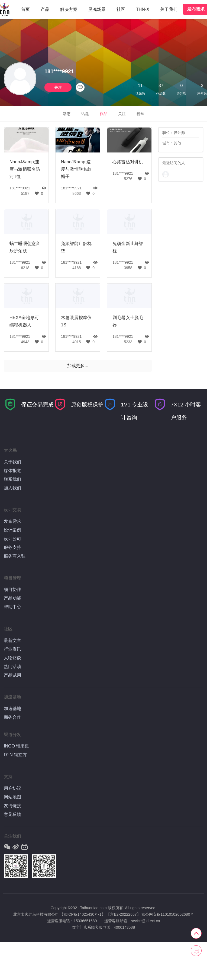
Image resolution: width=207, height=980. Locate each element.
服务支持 (12, 547)
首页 (25, 9)
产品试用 (12, 675)
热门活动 (12, 666)
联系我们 (12, 479)
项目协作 (12, 589)
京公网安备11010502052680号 (168, 914)
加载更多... (78, 366)
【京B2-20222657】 (123, 914)
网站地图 (12, 797)
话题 (85, 114)
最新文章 (12, 640)
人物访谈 (12, 658)
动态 (67, 114)
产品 (45, 9)
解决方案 (69, 9)
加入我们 (12, 488)
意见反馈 (12, 814)
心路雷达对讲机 (128, 162)
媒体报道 (12, 471)
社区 (121, 9)
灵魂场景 (97, 9)
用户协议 (12, 788)
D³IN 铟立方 (15, 755)
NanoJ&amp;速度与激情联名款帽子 (76, 169)
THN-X (143, 9)
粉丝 (140, 114)
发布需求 (12, 521)
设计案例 (12, 530)
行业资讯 (12, 649)
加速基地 (12, 709)
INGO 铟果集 (16, 746)
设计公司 (12, 539)
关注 (58, 87)
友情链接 (12, 806)
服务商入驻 (15, 556)
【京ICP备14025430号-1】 (82, 914)
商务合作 (12, 717)
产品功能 (12, 598)
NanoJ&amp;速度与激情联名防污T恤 (25, 169)
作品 (104, 114)
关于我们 (169, 9)
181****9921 (20, 188)
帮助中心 (12, 607)
